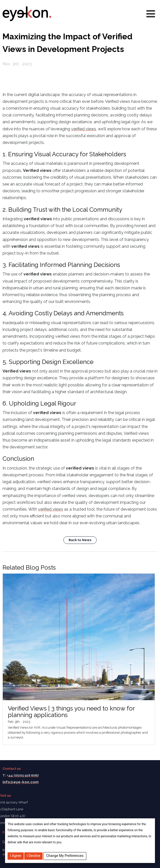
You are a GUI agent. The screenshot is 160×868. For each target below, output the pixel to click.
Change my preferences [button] (65, 856)
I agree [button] (16, 856)
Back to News (80, 540)
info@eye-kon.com (21, 782)
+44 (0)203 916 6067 (23, 775)
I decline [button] (33, 856)
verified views (84, 129)
